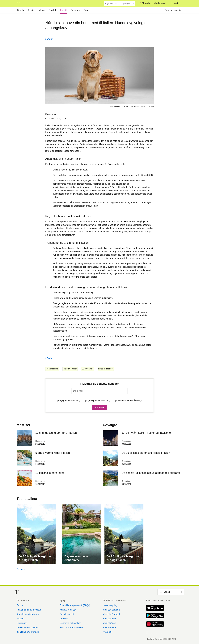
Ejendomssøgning (173, 10)
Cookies (64, 619)
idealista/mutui (110, 619)
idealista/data (109, 627)
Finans (87, 10)
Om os (20, 605)
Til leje (31, 10)
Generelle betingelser (70, 623)
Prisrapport (22, 623)
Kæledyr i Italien (70, 369)
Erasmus (75, 10)
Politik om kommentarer (71, 627)
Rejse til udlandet (106, 369)
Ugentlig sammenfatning (98, 401)
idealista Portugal (111, 614)
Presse (20, 619)
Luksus (42, 10)
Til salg (20, 10)
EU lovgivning (88, 369)
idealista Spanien (111, 610)
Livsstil (64, 10)
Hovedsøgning (110, 605)
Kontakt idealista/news (28, 614)
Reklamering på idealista (29, 610)
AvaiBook (107, 632)
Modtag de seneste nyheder (101, 384)
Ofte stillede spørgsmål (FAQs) (75, 605)
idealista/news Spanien (28, 627)
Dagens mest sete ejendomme (76, 558)
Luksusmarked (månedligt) (129, 401)
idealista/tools (110, 623)
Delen (50, 39)
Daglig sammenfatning (69, 401)
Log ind (177, 3)
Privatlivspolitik (67, 614)
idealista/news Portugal (28, 632)
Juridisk (53, 10)
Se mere (21, 569)
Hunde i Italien (52, 369)
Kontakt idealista (68, 610)
